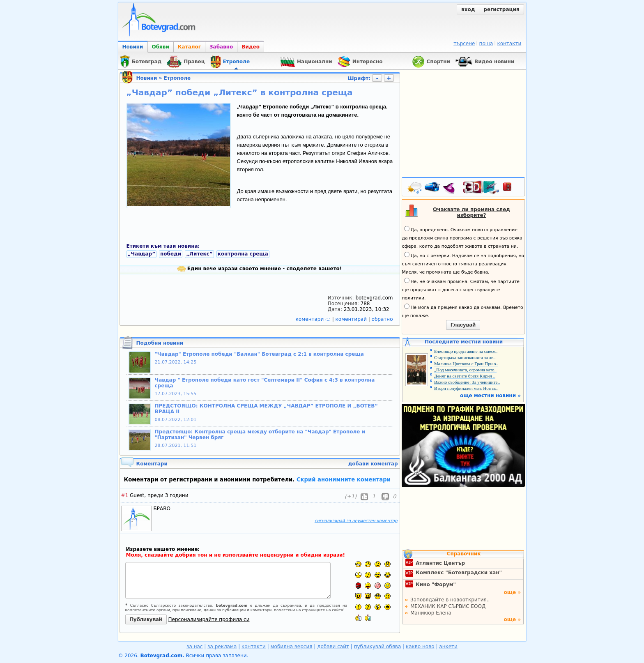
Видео (251, 47)
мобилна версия (292, 647)
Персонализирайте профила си (209, 619)
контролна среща (243, 254)
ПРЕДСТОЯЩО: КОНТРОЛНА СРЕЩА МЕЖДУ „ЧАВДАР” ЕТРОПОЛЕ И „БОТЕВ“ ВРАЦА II (267, 409)
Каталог (189, 47)
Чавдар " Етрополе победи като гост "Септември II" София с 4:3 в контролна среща (265, 383)
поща (486, 44)
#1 (125, 495)
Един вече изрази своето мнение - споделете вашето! (260, 269)
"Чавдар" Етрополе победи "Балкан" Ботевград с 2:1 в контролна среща (259, 354)
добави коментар (373, 464)
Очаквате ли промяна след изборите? (471, 212)
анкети (448, 647)
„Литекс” (199, 254)
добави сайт (333, 647)
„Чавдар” (142, 254)
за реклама (222, 647)
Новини (133, 47)
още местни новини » (490, 396)
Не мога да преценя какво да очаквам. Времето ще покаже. (463, 311)
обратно (382, 319)
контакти (509, 44)
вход (468, 9)
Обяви (161, 47)
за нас (194, 647)
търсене (464, 44)
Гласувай (463, 325)
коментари (314, 319)
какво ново (420, 647)
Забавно (221, 47)
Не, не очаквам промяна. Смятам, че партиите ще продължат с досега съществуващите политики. (461, 289)
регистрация (501, 9)
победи (171, 254)
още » (512, 592)
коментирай (352, 319)
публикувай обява (378, 647)
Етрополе (177, 78)
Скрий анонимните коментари (344, 480)
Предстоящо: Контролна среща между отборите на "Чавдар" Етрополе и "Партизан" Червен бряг (260, 435)
